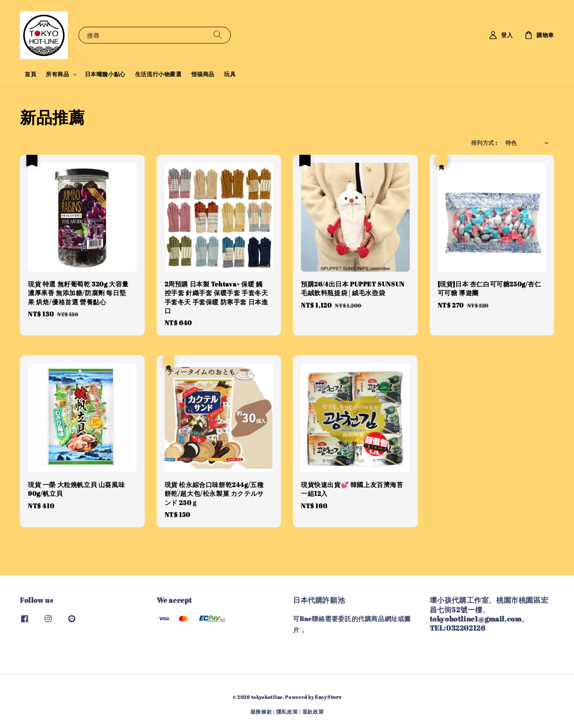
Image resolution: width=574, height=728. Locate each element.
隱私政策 (287, 712)
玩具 (230, 74)
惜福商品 (203, 74)
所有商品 (57, 74)
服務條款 (261, 712)
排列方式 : (484, 143)
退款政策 (313, 712)
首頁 (30, 74)
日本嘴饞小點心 (105, 74)
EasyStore (328, 697)
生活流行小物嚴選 (158, 74)
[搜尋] (218, 35)
